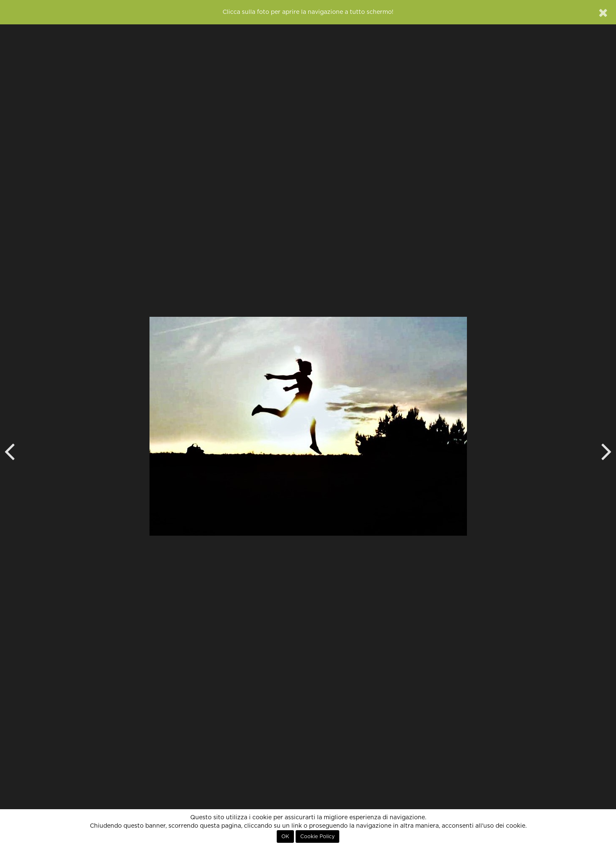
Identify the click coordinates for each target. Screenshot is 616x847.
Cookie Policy (317, 836)
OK (285, 836)
